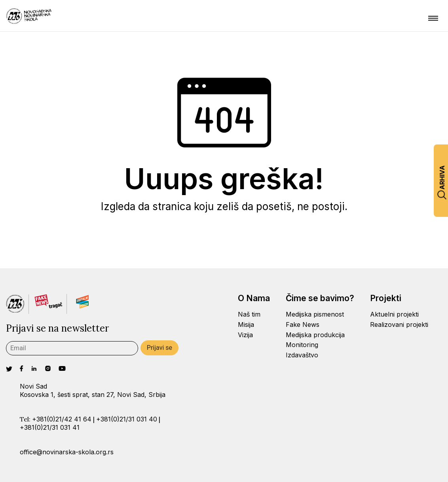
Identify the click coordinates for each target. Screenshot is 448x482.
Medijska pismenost (315, 314)
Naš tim (249, 314)
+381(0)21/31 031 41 (50, 427)
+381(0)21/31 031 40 (127, 419)
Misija (246, 324)
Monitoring (302, 345)
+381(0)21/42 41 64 (62, 419)
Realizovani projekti (399, 324)
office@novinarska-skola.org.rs (67, 452)
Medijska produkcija (315, 335)
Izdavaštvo (302, 355)
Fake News (303, 324)
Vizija (245, 335)
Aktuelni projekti (394, 314)
